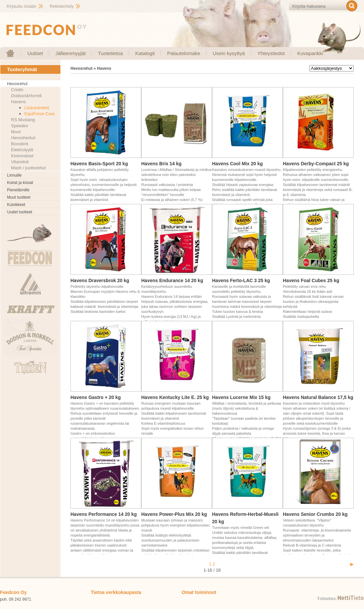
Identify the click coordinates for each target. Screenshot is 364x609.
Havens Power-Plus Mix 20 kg (174, 514)
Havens (18, 102)
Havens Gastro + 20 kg (96, 397)
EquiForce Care (40, 114)
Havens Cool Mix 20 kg (237, 164)
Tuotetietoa (111, 53)
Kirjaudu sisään (22, 6)
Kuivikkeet (16, 205)
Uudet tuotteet (20, 212)
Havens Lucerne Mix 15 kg (241, 397)
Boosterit (20, 144)
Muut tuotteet (19, 197)
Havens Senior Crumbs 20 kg (315, 514)
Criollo (17, 90)
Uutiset (35, 53)
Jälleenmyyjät (71, 53)
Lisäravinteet (37, 108)
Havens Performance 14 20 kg (104, 514)
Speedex (20, 126)
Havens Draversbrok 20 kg (100, 280)
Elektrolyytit (22, 150)
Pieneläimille (18, 190)
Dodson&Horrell (26, 96)
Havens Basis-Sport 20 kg (99, 164)
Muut (16, 132)
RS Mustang (23, 120)
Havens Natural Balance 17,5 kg (318, 397)
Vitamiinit (20, 162)
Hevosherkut (23, 138)
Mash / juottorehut (28, 168)
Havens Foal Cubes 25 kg (311, 280)
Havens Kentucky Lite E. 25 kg (175, 397)
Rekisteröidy (62, 6)
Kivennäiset (22, 156)
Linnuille (14, 175)
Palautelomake (184, 53)
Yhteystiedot (271, 53)
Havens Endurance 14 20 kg (172, 280)
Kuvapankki (310, 53)
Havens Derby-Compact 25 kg (316, 164)
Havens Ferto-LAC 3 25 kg (241, 280)
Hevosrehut (17, 84)
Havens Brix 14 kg (161, 164)
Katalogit (145, 53)
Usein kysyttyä (229, 53)
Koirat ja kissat (20, 183)
